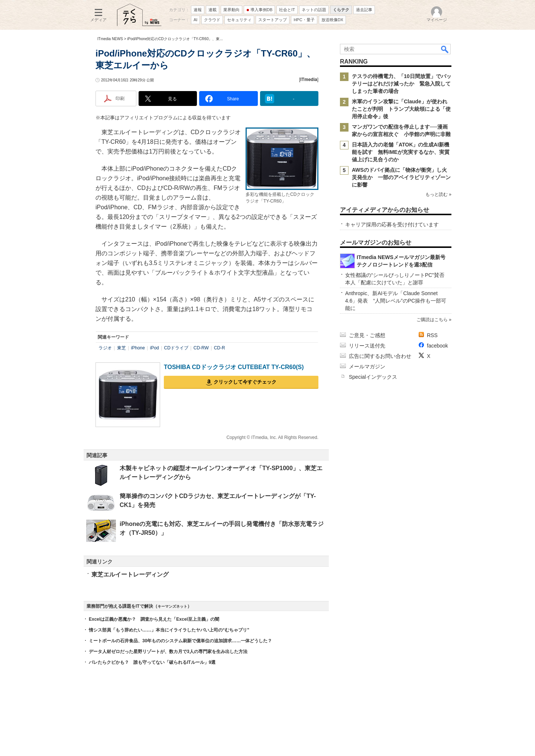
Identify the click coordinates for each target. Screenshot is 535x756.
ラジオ (105, 348)
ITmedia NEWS (110, 39)
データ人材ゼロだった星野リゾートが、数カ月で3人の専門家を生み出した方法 (168, 652)
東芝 (121, 348)
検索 (445, 49)
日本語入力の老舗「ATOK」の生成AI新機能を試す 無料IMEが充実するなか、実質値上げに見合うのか (401, 152)
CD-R (220, 348)
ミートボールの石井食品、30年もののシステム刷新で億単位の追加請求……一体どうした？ (180, 641)
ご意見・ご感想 (367, 335)
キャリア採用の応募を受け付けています (392, 224)
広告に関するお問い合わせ (380, 356)
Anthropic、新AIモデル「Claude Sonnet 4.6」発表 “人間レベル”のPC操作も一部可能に (396, 301)
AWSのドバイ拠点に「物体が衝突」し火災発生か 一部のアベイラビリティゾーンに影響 (401, 177)
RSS (432, 335)
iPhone (138, 348)
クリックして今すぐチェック (245, 382)
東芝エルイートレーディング (130, 574)
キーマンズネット (172, 606)
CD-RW (201, 348)
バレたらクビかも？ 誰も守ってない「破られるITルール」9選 (152, 662)
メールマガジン (367, 366)
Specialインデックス (373, 377)
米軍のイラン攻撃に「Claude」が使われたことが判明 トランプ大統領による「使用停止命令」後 (401, 109)
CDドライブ (176, 348)
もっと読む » (438, 194)
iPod (155, 348)
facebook (437, 346)
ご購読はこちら (432, 320)
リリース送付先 (367, 346)
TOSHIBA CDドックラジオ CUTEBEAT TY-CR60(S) (234, 367)
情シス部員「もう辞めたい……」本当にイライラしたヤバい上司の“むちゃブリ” (169, 630)
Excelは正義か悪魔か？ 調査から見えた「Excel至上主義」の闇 (154, 619)
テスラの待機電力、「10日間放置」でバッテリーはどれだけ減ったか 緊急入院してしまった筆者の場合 (402, 84)
